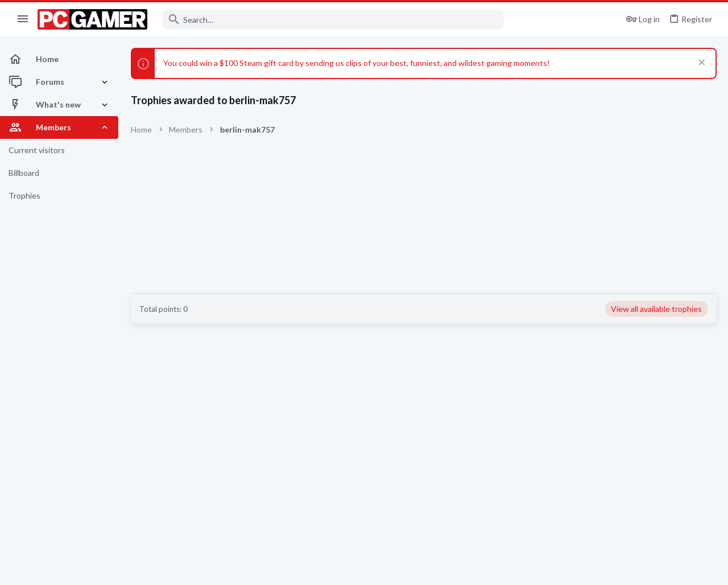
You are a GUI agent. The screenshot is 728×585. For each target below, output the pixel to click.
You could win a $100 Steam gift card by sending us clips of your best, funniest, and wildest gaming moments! (357, 63)
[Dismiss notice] (700, 63)
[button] (23, 19)
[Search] (333, 20)
